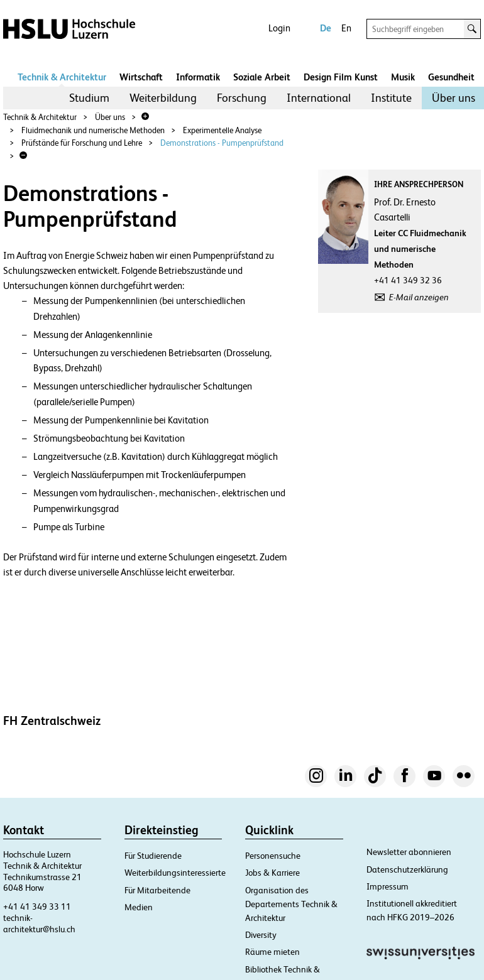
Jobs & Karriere (272, 873)
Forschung (242, 98)
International (319, 98)
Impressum (388, 886)
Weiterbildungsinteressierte (175, 873)
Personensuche (273, 856)
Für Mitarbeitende (157, 890)
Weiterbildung (163, 98)
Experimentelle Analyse (222, 130)
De (326, 28)
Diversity (261, 935)
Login (279, 28)
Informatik (198, 77)
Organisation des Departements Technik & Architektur (291, 904)
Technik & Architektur (62, 77)
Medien (139, 907)
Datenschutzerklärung (407, 869)
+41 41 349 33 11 (37, 906)
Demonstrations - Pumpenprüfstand (222, 143)
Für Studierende (153, 856)
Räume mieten (272, 952)
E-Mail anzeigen (419, 297)
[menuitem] (89, 98)
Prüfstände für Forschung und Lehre (82, 143)
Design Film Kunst (341, 77)
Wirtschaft (141, 77)
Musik (403, 77)
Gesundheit (451, 77)
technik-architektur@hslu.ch (39, 923)
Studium (89, 98)
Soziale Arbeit (262, 77)
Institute (391, 98)
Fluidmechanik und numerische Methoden (93, 130)
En (346, 28)
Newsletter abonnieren (409, 852)
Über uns (454, 98)
